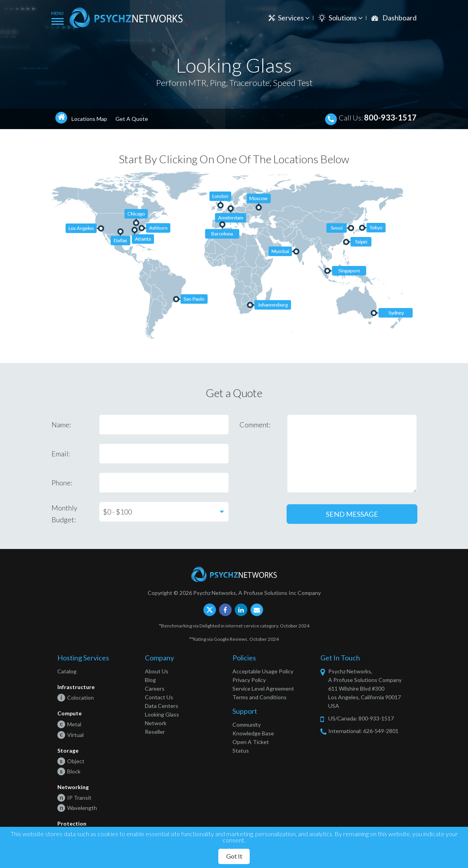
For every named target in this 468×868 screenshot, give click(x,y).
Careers (155, 688)
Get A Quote (132, 119)
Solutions (346, 18)
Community (247, 725)
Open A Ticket (251, 742)
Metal (69, 724)
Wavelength (77, 808)
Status (241, 750)
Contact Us (159, 697)
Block (69, 771)
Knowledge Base (253, 733)
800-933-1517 (390, 117)
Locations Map (89, 119)
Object (71, 761)
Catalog (67, 671)
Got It (234, 856)
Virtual (70, 735)
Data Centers (162, 706)
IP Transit (74, 798)
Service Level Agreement (263, 688)
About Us (157, 671)
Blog (150, 680)
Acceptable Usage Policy (263, 671)
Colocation (76, 697)
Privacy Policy (249, 680)
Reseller (155, 732)
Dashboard (399, 18)
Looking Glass (162, 714)
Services (294, 18)
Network (156, 723)
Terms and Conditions (260, 697)
